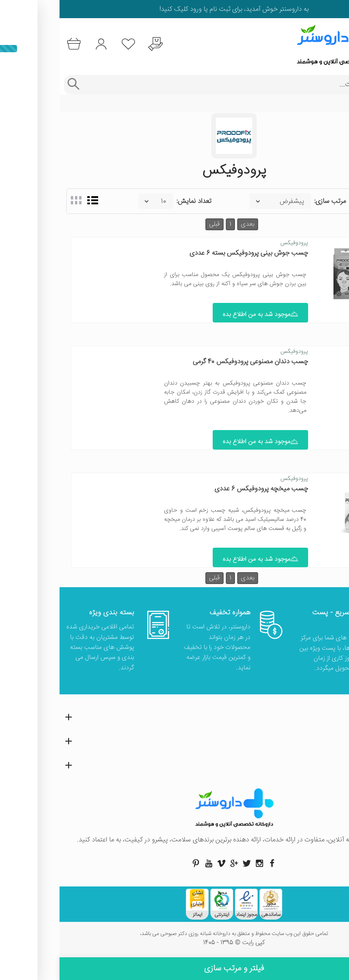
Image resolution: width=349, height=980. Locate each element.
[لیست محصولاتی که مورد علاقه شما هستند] (70, 44)
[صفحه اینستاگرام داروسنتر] (200, 866)
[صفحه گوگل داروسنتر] (174, 866)
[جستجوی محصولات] (183, 85)
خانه (337, 104)
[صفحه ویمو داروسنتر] (162, 866)
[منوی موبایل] (336, 45)
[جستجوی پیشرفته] (13, 85)
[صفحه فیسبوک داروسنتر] (213, 866)
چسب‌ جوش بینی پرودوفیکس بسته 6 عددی (189, 253)
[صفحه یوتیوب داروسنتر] (149, 866)
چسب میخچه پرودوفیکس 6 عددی (202, 490)
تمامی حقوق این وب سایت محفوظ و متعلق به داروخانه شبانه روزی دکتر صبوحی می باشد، (174, 936)
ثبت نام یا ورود (150, 9)
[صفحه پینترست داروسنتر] (136, 866)
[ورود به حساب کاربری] (42, 44)
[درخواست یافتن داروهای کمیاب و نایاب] (97, 44)
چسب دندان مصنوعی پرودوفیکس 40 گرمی (191, 363)
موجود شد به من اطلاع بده (201, 316)
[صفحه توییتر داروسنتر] (187, 866)
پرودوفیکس (235, 243)
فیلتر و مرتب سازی (174, 969)
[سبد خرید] (14, 44)
